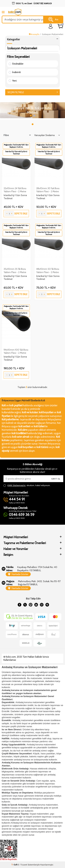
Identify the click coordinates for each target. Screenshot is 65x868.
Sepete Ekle (21, 214)
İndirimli (15, 72)
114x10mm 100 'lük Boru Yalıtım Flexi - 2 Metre (16, 351)
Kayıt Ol (56, 479)
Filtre (17, 135)
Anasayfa (34, 34)
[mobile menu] (3, 12)
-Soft (15, 865)
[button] (31, 116)
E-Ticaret (23, 865)
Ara (53, 20)
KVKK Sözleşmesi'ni (16, 485)
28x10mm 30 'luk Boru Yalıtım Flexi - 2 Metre (48, 190)
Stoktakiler (16, 64)
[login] (51, 26)
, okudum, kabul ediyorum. (27, 485)
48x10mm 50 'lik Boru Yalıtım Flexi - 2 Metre (48, 270)
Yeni (13, 81)
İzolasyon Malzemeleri (22, 48)
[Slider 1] (32, 110)
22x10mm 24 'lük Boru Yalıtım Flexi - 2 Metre (15, 190)
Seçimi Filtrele (32, 92)
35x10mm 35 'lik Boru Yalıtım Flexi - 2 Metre (15, 270)
